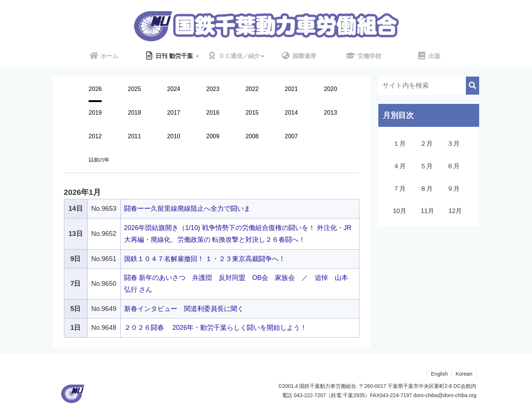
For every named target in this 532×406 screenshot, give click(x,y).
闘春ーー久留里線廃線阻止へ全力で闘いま (187, 209)
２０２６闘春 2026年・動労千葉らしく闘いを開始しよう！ (216, 328)
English (439, 374)
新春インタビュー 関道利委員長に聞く (184, 309)
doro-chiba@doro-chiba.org (445, 395)
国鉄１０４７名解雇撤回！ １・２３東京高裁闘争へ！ (205, 259)
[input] (429, 86)
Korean (464, 374)
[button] (473, 86)
